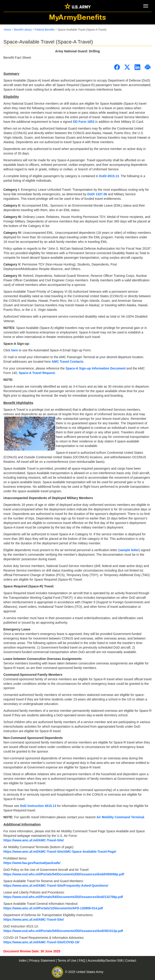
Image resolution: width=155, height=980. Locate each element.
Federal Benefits (45, 30)
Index (23, 961)
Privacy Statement (43, 961)
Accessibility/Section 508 (106, 961)
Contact (131, 961)
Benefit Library (23, 30)
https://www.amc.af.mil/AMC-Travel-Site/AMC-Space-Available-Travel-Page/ (60, 852)
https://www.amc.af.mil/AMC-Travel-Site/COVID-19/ (41, 942)
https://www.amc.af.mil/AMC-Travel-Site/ (34, 920)
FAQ (82, 961)
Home (7, 30)
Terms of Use (67, 961)
